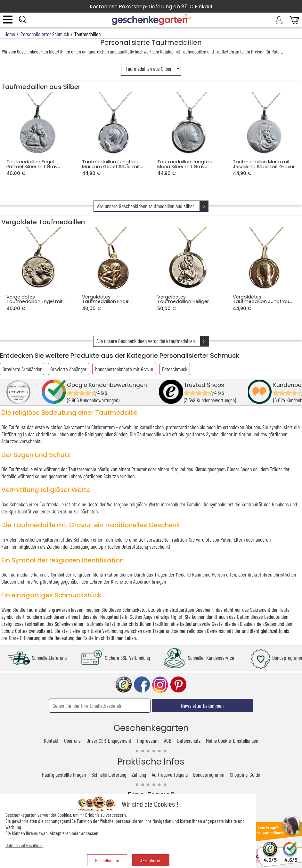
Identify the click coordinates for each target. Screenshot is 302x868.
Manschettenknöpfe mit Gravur (124, 369)
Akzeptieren (151, 860)
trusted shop (124, 685)
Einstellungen (107, 860)
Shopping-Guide (245, 774)
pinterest (178, 685)
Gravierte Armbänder (22, 369)
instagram (160, 685)
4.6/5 (270, 857)
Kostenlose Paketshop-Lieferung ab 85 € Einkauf (151, 7)
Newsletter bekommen (202, 706)
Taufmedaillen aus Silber (41, 87)
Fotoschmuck (175, 369)
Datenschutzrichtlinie (24, 845)
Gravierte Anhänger (68, 369)
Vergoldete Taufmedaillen (43, 222)
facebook (142, 685)
